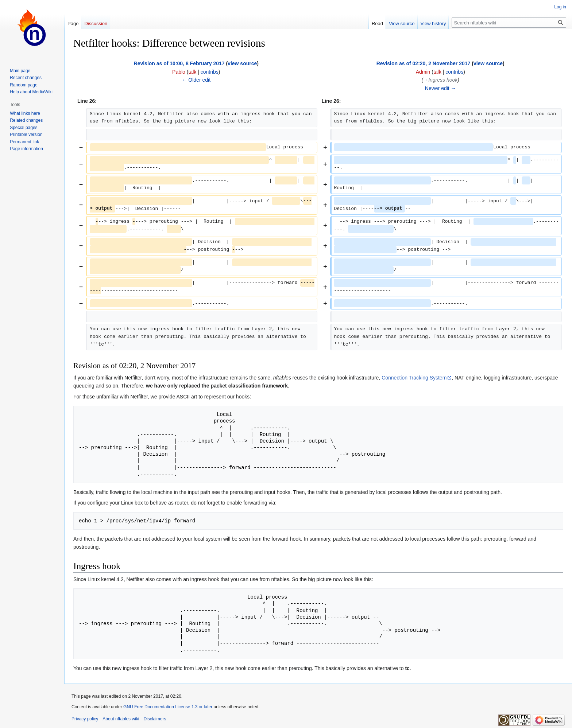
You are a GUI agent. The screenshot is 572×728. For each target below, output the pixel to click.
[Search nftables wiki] (509, 23)
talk (192, 72)
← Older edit (196, 80)
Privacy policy (85, 719)
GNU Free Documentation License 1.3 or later (168, 707)
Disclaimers (155, 719)
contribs (210, 72)
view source (242, 63)
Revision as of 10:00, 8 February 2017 (179, 63)
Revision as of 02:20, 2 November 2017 (424, 63)
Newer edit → (440, 88)
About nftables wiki (121, 719)
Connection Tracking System (414, 378)
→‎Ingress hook (440, 80)
